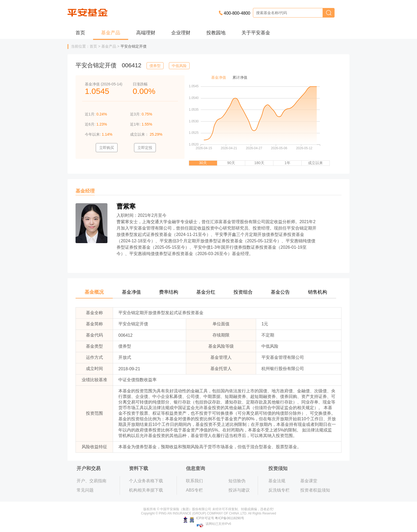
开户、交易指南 (91, 481)
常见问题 (85, 490)
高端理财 (146, 33)
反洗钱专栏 (279, 490)
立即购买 (107, 148)
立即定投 (145, 148)
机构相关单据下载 (146, 490)
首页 (80, 33)
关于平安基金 (256, 33)
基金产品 (111, 33)
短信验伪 (237, 481)
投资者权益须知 (315, 490)
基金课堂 (309, 481)
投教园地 (216, 33)
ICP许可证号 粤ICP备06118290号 (214, 518)
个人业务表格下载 (146, 481)
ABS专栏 (194, 490)
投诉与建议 (239, 490)
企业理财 (181, 33)
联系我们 (194, 481)
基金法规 (277, 481)
